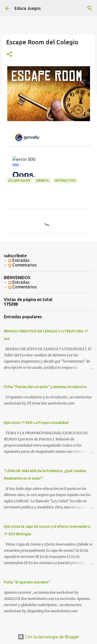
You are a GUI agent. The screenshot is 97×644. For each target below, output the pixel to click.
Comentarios (23, 265)
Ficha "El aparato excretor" (27, 582)
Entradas (19, 260)
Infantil (43, 181)
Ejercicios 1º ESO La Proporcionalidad (36, 423)
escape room (19, 181)
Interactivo (65, 181)
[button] (9, 55)
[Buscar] (90, 8)
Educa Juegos (28, 8)
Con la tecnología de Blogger (48, 637)
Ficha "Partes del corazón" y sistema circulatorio (45, 387)
